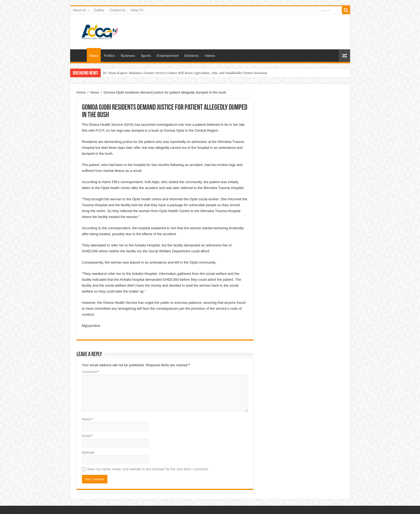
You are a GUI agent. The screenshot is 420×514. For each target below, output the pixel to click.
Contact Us (117, 10)
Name (88, 419)
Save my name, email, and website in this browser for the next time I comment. (148, 469)
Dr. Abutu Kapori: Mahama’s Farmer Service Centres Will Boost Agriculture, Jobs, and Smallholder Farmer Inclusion (185, 73)
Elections (191, 56)
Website (88, 452)
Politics (109, 56)
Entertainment (168, 56)
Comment (91, 372)
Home (80, 55)
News (94, 56)
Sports (146, 56)
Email (87, 436)
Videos (210, 56)
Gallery (99, 10)
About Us (79, 10)
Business (128, 56)
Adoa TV (137, 10)
